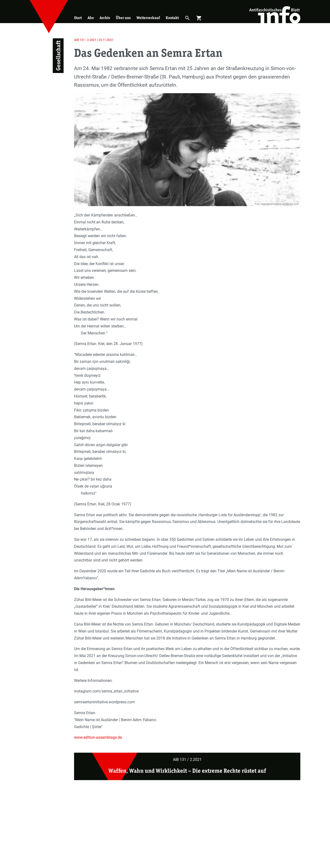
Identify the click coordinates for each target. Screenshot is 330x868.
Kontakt (172, 18)
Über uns (123, 18)
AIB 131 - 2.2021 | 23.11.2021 (94, 40)
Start (78, 18)
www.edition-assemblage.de (98, 737)
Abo (91, 18)
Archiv (105, 18)
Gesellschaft (58, 56)
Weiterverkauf (148, 18)
